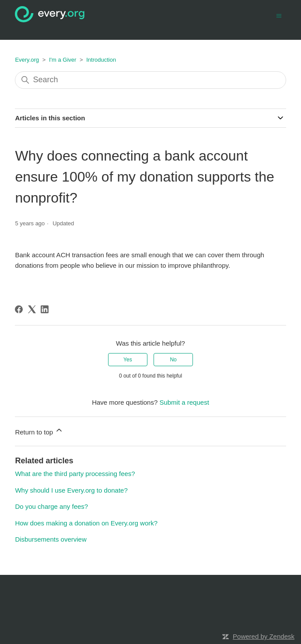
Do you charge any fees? (51, 506)
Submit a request (184, 402)
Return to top (39, 431)
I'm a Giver (63, 60)
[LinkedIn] (45, 309)
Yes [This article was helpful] (128, 360)
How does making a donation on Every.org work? (86, 523)
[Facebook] (19, 309)
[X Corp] (32, 309)
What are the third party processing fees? (75, 474)
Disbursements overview (51, 539)
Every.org (27, 60)
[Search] (150, 80)
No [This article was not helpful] (173, 360)
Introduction (101, 60)
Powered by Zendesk (264, 636)
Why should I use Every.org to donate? (71, 490)
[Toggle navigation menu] (279, 15)
